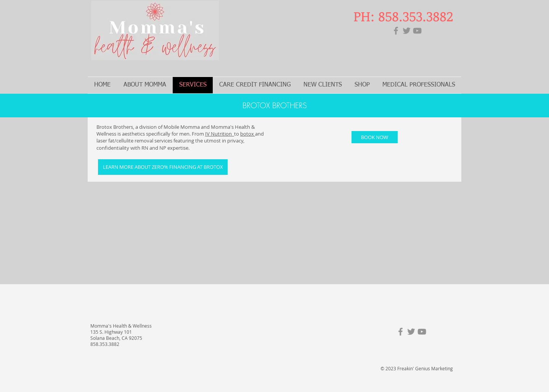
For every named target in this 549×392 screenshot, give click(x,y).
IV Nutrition (220, 134)
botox (248, 134)
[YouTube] (417, 31)
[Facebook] (396, 31)
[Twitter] (407, 31)
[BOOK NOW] (375, 137)
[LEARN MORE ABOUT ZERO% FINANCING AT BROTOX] (163, 167)
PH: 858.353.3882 (403, 16)
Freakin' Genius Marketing (425, 368)
